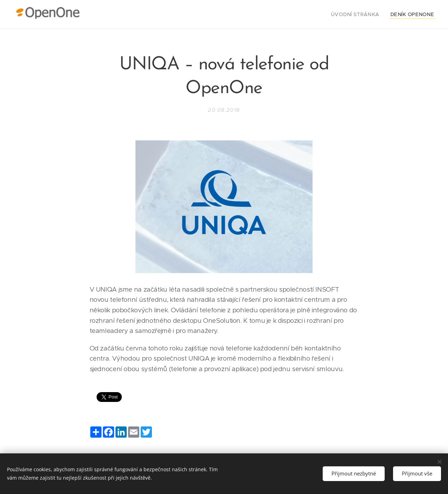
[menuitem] (364, 14)
